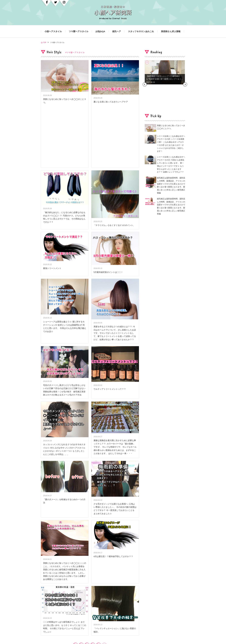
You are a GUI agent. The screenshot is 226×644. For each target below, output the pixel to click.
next (104, 584)
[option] (165, 72)
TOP (45, 42)
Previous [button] (145, 84)
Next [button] (185, 84)
